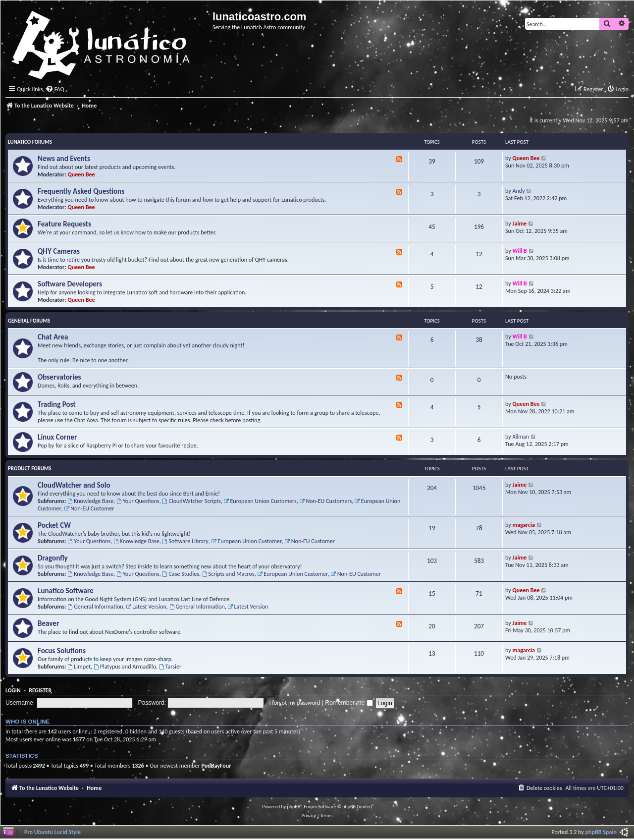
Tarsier (170, 666)
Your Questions (138, 501)
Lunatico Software (66, 591)
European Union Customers (260, 501)
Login (13, 690)
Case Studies (181, 574)
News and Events (64, 159)
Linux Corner (57, 437)
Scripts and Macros (228, 574)
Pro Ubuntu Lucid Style (53, 832)
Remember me (349, 703)
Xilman (521, 436)
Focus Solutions (62, 651)
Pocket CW (54, 525)
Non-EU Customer (89, 508)
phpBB (294, 807)
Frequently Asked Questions (81, 191)
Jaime (520, 223)
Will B (520, 251)
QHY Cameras (59, 251)
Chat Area (53, 337)
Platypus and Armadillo (125, 666)
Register (40, 690)
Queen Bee (81, 174)
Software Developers (70, 284)
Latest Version (146, 606)
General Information (95, 606)
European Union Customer (246, 541)
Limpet (79, 666)
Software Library (185, 541)
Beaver (48, 623)
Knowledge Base (90, 501)
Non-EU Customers (326, 501)
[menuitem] (55, 89)
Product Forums (30, 469)
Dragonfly (53, 558)
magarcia (524, 525)
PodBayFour (216, 765)
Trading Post (57, 404)
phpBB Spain (601, 832)
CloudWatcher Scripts (192, 501)
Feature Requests (64, 224)
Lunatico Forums (30, 142)
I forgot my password (295, 702)
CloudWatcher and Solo (74, 485)
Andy (519, 191)
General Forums (29, 321)
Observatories (59, 377)
